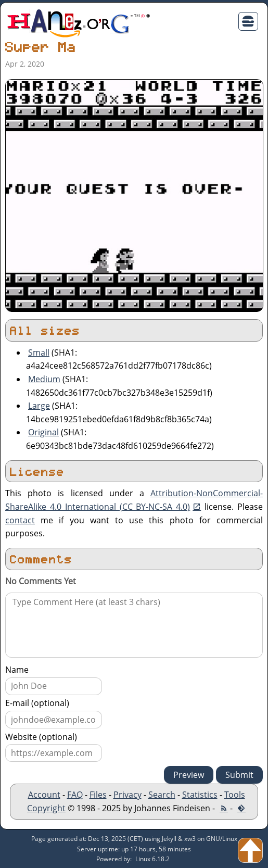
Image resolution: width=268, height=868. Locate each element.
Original (43, 432)
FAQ (75, 795)
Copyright (46, 808)
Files (98, 795)
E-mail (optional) (37, 703)
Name (17, 670)
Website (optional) (41, 737)
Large (39, 406)
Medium (44, 379)
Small (39, 353)
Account (44, 795)
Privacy (127, 795)
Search (162, 795)
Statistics (200, 795)
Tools (235, 795)
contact (20, 520)
